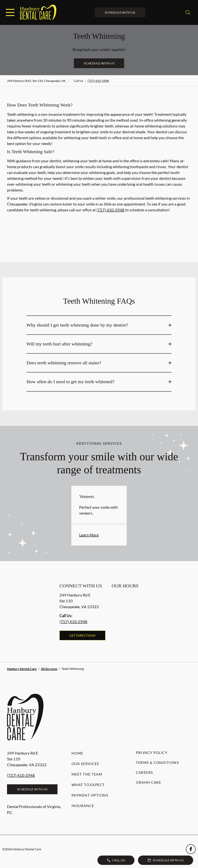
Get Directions (82, 635)
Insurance (83, 806)
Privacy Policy (152, 753)
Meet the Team (87, 774)
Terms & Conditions (157, 763)
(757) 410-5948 (98, 81)
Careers (145, 772)
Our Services (85, 764)
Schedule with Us (120, 12)
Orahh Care (148, 782)
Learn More (89, 535)
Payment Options (90, 795)
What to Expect (88, 785)
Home (77, 753)
